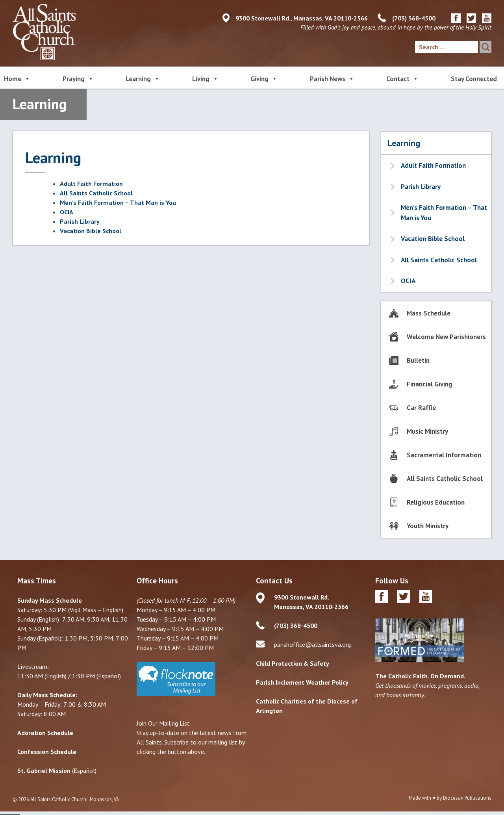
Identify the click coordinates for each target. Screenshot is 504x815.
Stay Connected (474, 79)
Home (17, 78)
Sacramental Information (444, 455)
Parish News (332, 78)
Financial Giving (430, 384)
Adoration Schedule (45, 733)
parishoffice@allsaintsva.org (312, 644)
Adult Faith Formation (91, 184)
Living (205, 78)
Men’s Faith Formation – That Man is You (118, 202)
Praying (78, 78)
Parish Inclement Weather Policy (302, 682)
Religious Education (436, 502)
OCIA (67, 212)
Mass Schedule (429, 313)
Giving (264, 78)
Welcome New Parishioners (446, 337)
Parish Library (80, 221)
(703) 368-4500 (414, 18)
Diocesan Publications (467, 798)
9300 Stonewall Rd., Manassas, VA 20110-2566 (302, 18)
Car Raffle (421, 408)
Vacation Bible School (91, 231)
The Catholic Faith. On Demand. (420, 676)
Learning (143, 78)
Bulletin (418, 360)
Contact (402, 78)
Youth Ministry (428, 526)
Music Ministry (427, 431)
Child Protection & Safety (293, 663)
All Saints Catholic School (96, 193)
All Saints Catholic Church (58, 799)
